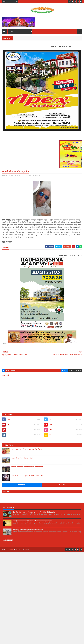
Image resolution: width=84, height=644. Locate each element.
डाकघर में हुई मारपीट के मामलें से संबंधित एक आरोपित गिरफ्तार (27, 467)
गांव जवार (37, 175)
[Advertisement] (42, 362)
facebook (79, 370)
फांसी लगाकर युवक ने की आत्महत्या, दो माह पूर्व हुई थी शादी (27, 449)
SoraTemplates (10, 549)
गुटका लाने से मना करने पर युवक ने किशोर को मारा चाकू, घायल (27, 476)
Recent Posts (22, 485)
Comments (62, 485)
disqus (72, 370)
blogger (65, 370)
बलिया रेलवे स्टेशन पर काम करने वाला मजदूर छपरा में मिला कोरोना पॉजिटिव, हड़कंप (34, 512)
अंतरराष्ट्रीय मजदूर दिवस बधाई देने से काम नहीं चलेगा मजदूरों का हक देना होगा (32, 521)
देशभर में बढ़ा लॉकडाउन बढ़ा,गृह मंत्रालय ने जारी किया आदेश (28, 530)
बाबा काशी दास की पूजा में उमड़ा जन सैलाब (22, 458)
